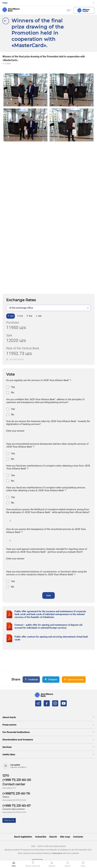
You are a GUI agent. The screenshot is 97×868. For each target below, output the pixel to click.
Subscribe (41, 837)
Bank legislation (23, 837)
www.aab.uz (58, 853)
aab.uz (11, 10)
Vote (48, 595)
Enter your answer (15, 431)
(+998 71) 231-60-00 (17, 780)
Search (53, 837)
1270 (6, 776)
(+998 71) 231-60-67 (17, 806)
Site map (65, 837)
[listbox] (48, 308)
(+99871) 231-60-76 (16, 793)
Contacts (78, 837)
